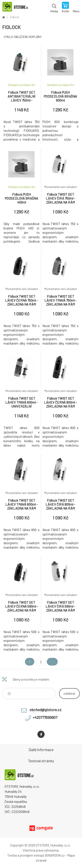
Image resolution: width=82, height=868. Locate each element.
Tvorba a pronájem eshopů (26, 855)
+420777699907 (45, 717)
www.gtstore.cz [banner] (17, 8)
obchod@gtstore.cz (45, 710)
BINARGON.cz (55, 855)
